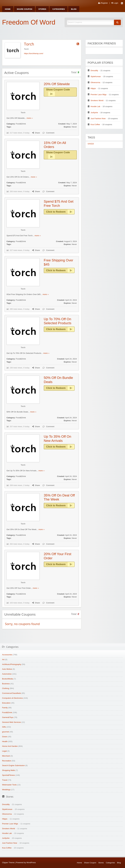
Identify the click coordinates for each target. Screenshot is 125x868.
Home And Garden (10, 746)
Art (3, 659)
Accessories (7, 655)
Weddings (6, 790)
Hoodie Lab (95, 106)
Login (115, 3)
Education (6, 703)
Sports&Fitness (8, 775)
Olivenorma (95, 82)
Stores (42, 9)
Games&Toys (8, 717)
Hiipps (93, 88)
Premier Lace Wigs (99, 95)
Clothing (6, 688)
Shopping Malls (9, 770)
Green (5, 737)
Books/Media (8, 679)
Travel (5, 780)
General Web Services (12, 722)
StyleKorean (96, 76)
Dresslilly (94, 71)
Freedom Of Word (29, 22)
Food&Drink (21, 124)
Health (5, 741)
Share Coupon (25, 9)
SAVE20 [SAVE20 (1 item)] (91, 144)
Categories (59, 9)
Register (103, 3)
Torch (23, 113)
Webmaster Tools (9, 785)
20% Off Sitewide (57, 84)
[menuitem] (8, 9)
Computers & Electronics (12, 698)
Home (8, 9)
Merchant (6, 756)
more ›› (30, 118)
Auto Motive (7, 669)
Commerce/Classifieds (12, 693)
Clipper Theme (8, 863)
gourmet (6, 732)
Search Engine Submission (13, 765)
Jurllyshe (94, 113)
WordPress (31, 863)
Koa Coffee (95, 124)
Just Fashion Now (98, 119)
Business (6, 684)
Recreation (7, 761)
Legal (4, 751)
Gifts (4, 727)
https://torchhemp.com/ (34, 53)
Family (5, 708)
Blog (74, 9)
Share (36, 133)
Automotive (7, 674)
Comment (48, 133)
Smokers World (97, 100)
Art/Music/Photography (12, 664)
